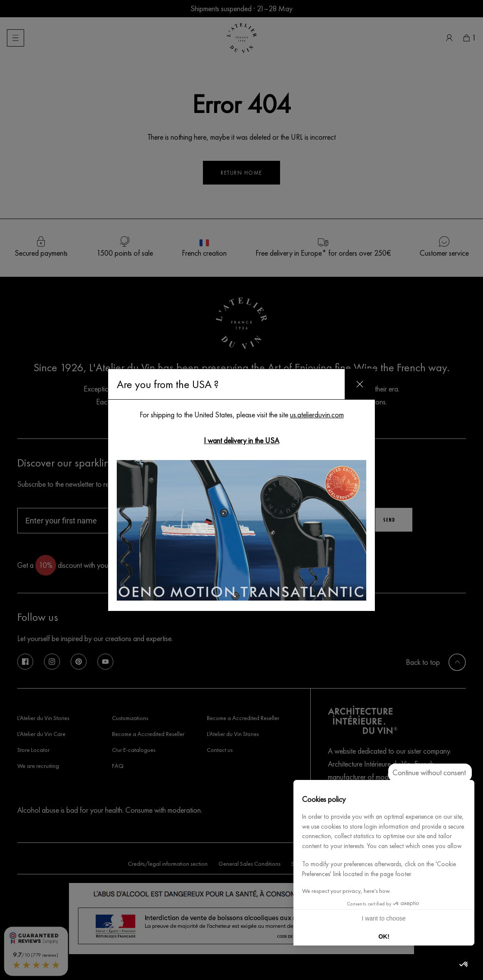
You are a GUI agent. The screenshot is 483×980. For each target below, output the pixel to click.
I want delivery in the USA (241, 440)
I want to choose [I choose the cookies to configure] (384, 918)
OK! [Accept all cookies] (384, 936)
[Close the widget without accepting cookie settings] (430, 773)
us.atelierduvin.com (317, 415)
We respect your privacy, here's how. (346, 891)
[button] (464, 964)
